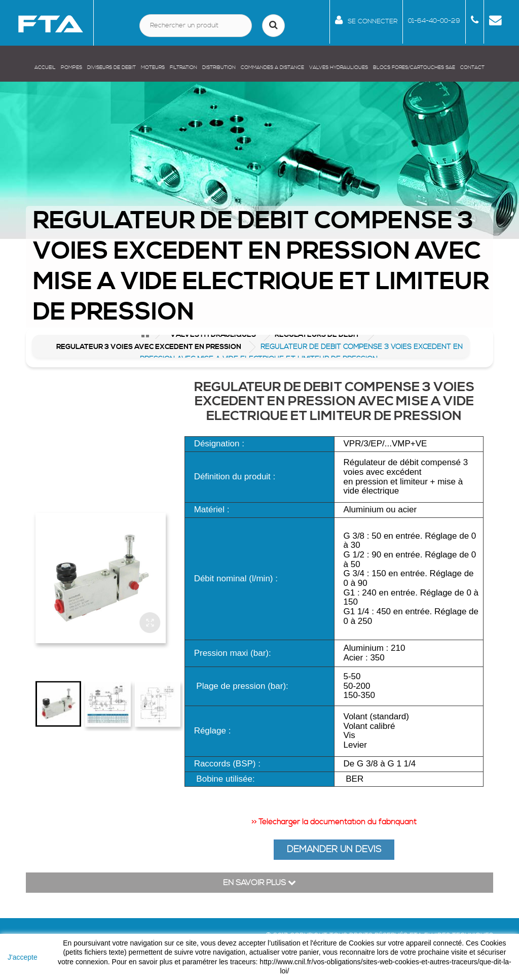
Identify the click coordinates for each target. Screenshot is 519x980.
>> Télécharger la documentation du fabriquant (334, 822)
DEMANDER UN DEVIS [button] (334, 849)
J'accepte (23, 957)
